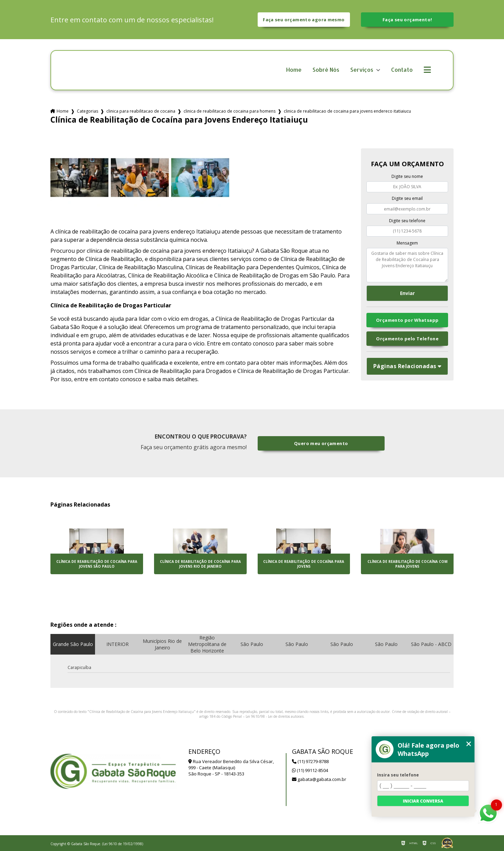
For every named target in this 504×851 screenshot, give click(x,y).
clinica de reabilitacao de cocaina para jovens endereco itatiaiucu (347, 111)
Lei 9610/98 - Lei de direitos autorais (275, 716)
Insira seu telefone (398, 775)
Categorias (87, 111)
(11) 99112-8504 (310, 770)
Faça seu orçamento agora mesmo (304, 20)
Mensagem (407, 243)
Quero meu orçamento (321, 443)
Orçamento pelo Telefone (407, 339)
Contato (402, 70)
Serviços (362, 70)
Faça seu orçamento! (407, 20)
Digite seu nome (407, 176)
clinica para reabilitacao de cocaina (141, 111)
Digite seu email (407, 198)
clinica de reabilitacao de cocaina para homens (230, 111)
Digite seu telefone (407, 221)
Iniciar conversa (423, 801)
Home (294, 70)
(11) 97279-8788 (310, 761)
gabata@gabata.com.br (319, 779)
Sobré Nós (326, 70)
